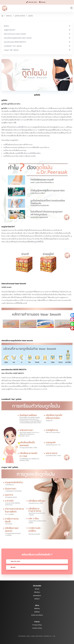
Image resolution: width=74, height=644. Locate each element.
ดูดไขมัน (31, 16)
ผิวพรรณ (37, 612)
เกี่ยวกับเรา (37, 592)
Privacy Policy (37, 625)
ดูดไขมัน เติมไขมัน (20, 16)
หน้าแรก (37, 589)
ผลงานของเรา (37, 596)
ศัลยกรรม (9, 16)
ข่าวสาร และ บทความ (37, 615)
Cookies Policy (37, 628)
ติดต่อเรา (37, 599)
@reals (13, 572)
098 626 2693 (15, 566)
